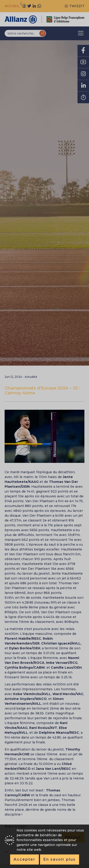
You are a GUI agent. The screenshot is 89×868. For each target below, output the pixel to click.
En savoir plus (60, 859)
